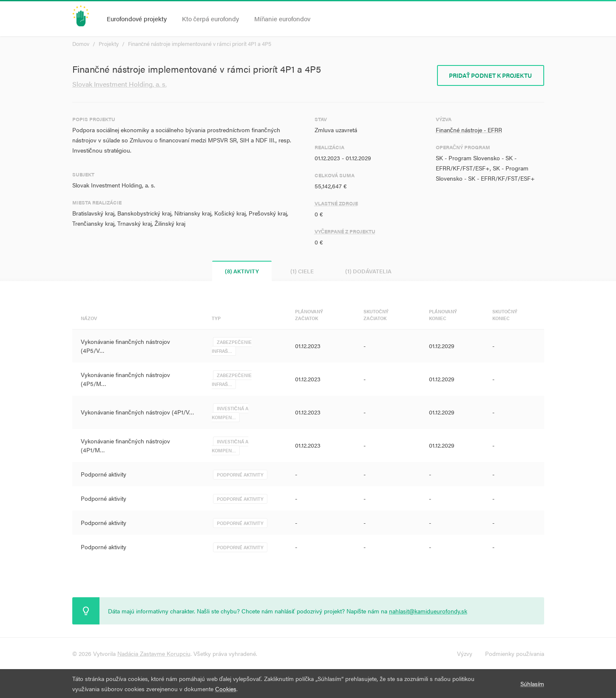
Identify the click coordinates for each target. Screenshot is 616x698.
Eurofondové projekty (137, 18)
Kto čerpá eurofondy (211, 18)
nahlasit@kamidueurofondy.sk (428, 611)
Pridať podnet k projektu (491, 75)
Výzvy (465, 653)
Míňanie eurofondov (282, 18)
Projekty (109, 44)
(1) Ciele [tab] (302, 271)
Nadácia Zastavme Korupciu (154, 653)
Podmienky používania (515, 653)
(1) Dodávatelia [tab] (368, 271)
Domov (81, 44)
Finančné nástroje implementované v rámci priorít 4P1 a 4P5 (200, 44)
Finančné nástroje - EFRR (469, 130)
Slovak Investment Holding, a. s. (119, 84)
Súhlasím (532, 684)
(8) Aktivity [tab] (242, 271)
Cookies (226, 689)
